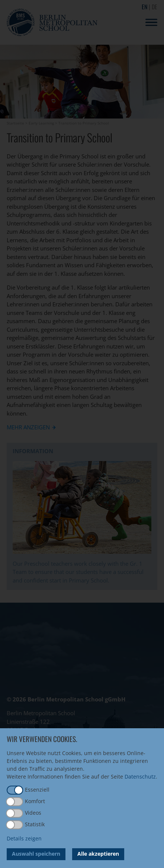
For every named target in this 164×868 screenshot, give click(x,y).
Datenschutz (140, 777)
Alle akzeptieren (98, 854)
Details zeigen (24, 838)
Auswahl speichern (36, 854)
